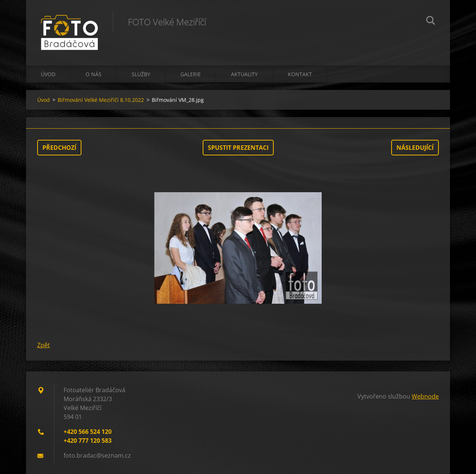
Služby (141, 74)
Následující (415, 148)
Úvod (48, 74)
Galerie (191, 74)
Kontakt (300, 74)
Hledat (431, 22)
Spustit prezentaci (238, 148)
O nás (94, 74)
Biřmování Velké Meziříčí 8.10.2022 (101, 100)
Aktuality (244, 74)
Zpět (44, 345)
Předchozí (59, 148)
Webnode (425, 396)
